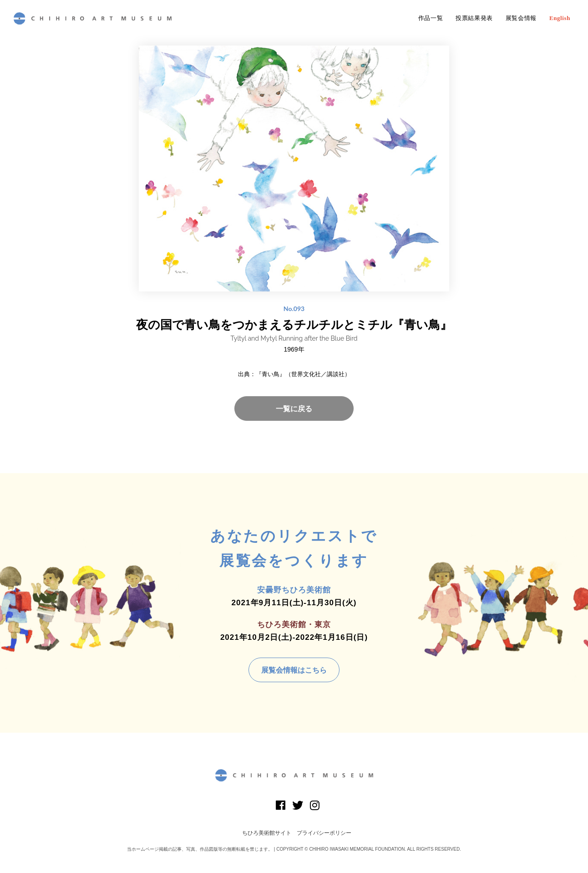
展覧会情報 (521, 18)
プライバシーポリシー (324, 833)
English (560, 18)
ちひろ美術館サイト (267, 833)
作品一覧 (431, 18)
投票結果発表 (474, 18)
